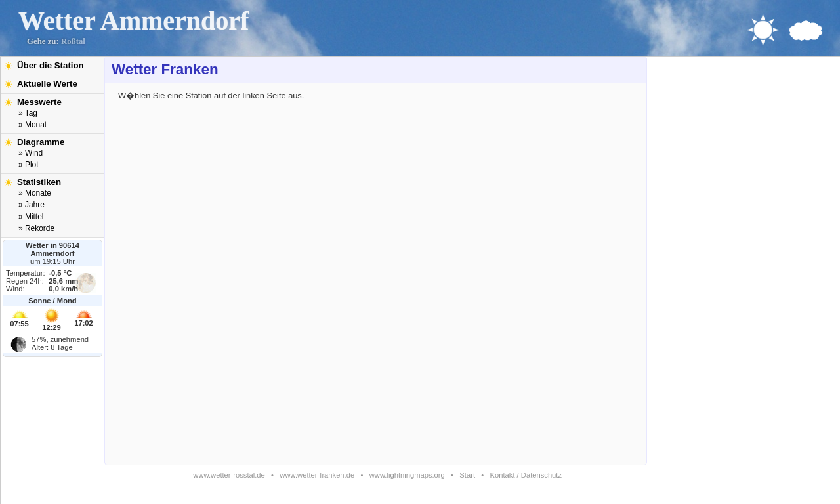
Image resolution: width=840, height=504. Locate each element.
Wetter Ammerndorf (134, 21)
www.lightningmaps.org (407, 475)
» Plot (29, 165)
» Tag (28, 113)
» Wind (31, 153)
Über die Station (51, 65)
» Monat (32, 125)
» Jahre (31, 205)
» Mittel (31, 217)
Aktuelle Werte (47, 84)
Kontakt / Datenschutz (526, 475)
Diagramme (41, 142)
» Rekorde (36, 228)
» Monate (35, 193)
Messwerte (39, 102)
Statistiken (39, 182)
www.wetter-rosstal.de (229, 475)
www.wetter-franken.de (317, 475)
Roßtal (73, 41)
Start (467, 475)
